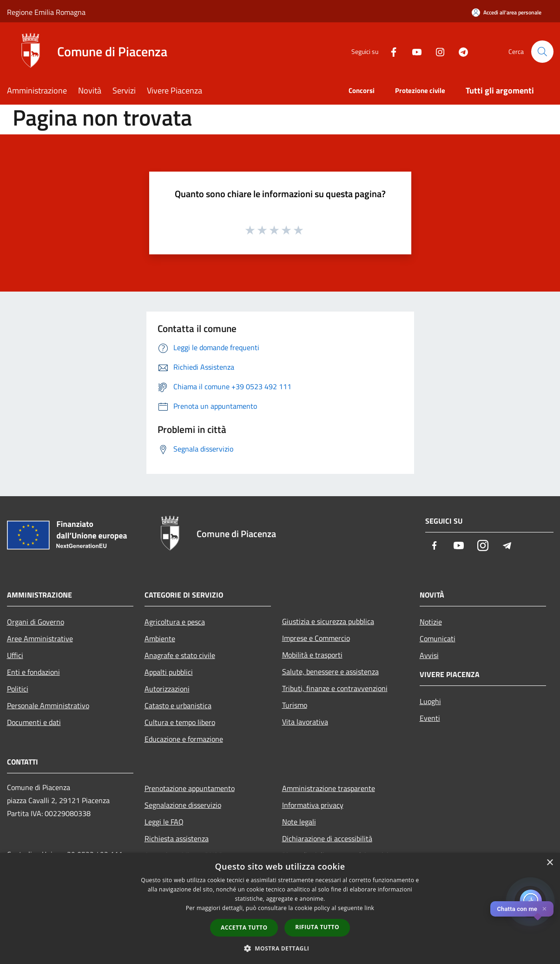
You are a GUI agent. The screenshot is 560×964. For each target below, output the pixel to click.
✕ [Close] (544, 909)
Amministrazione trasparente (329, 788)
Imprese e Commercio (316, 638)
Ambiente (160, 638)
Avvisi (429, 655)
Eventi (430, 718)
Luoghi (430, 701)
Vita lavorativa (305, 722)
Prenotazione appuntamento (190, 788)
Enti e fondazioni (33, 672)
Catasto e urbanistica (178, 705)
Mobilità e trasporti (312, 655)
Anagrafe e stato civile (180, 655)
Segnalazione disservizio (183, 805)
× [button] (550, 863)
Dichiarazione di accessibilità (327, 838)
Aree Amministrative (40, 638)
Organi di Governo (36, 622)
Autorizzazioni (167, 689)
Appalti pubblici (169, 672)
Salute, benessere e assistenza (330, 671)
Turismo (295, 705)
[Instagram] (436, 51)
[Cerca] (542, 52)
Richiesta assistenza (177, 838)
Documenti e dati (34, 722)
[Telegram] (460, 51)
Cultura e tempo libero (180, 722)
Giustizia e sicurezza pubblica (328, 621)
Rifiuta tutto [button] (317, 927)
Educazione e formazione (184, 739)
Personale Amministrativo (48, 705)
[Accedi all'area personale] (507, 12)
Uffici (15, 655)
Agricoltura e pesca (175, 622)
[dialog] (280, 908)
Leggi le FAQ (164, 822)
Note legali (299, 822)
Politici (18, 689)
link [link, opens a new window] (369, 908)
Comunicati (438, 638)
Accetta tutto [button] (244, 927)
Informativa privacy (313, 805)
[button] (280, 948)
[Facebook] (390, 51)
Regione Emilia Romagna (46, 12)
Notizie (431, 622)
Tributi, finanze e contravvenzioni (335, 688)
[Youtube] (413, 51)
